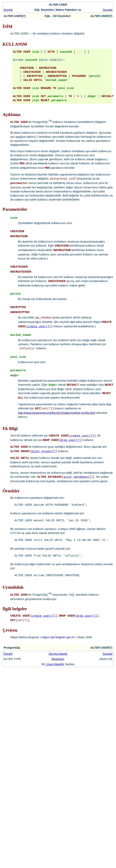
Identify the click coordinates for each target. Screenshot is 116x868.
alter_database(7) (78, 477)
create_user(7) (39, 327)
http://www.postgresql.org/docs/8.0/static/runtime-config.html (57, 413)
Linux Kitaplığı (55, 664)
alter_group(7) (43, 451)
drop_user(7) (70, 440)
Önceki (8, 10)
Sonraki (108, 10)
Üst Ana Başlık (58, 654)
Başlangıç (58, 659)
